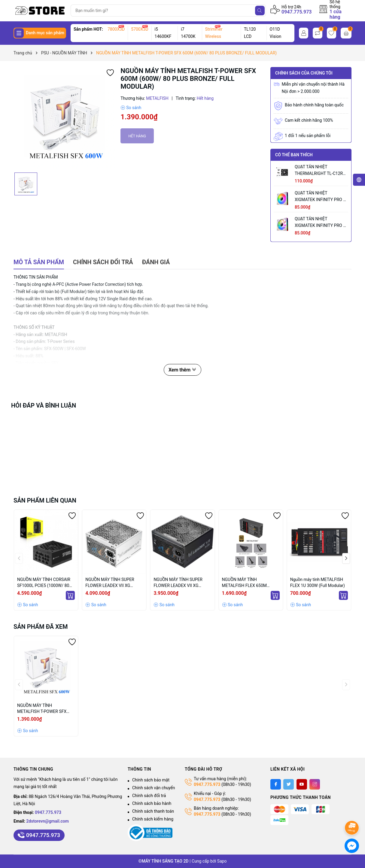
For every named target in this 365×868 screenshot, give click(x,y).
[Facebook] (276, 784)
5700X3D (140, 29)
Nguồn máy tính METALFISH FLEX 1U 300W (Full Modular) (318, 582)
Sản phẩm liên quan (45, 500)
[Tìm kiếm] (260, 11)
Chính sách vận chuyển (154, 788)
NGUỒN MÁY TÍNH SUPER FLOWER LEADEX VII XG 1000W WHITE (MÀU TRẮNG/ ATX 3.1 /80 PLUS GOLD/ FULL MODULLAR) (114, 583)
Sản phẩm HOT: (88, 29)
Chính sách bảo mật (151, 780)
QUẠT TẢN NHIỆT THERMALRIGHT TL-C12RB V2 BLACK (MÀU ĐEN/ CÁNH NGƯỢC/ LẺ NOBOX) (320, 171)
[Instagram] (315, 784)
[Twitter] (289, 784)
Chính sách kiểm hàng (153, 819)
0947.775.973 (297, 12)
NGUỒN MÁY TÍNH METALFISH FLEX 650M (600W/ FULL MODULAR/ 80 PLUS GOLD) (248, 583)
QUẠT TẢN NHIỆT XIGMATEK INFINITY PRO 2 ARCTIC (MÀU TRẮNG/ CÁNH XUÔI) (320, 197)
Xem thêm (182, 370)
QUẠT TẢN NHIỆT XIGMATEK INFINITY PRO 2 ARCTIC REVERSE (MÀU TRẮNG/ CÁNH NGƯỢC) (320, 223)
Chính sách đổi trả (149, 796)
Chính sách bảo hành (152, 803)
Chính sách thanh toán (153, 811)
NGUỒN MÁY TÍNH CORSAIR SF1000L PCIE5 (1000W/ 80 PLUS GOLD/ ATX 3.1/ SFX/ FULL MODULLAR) (44, 583)
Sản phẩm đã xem (41, 627)
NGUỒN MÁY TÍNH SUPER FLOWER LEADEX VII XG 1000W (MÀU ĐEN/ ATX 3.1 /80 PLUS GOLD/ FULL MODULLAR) (179, 583)
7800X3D (116, 29)
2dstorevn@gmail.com (47, 821)
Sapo (222, 861)
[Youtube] (302, 784)
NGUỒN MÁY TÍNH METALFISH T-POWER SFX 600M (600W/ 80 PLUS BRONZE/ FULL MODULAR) (42, 709)
